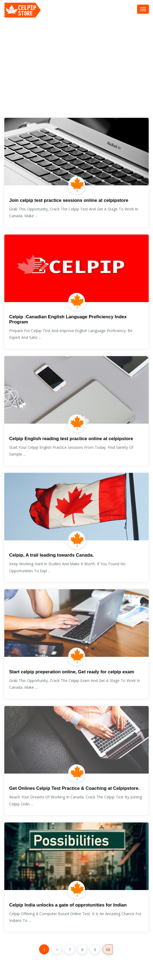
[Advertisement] (79, 72)
